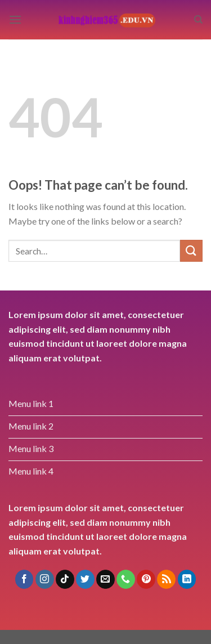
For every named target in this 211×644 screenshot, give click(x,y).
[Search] (198, 20)
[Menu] (15, 19)
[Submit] (191, 251)
